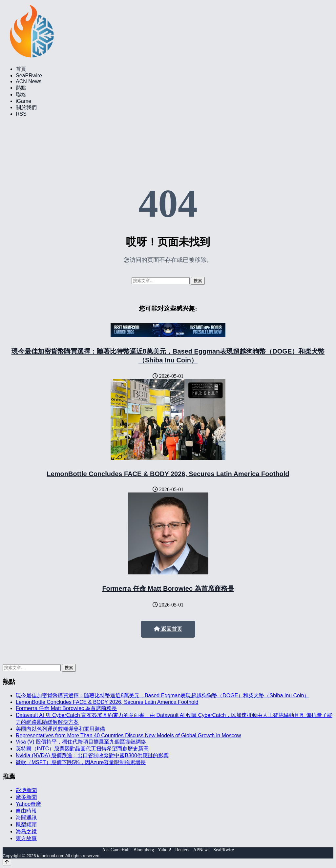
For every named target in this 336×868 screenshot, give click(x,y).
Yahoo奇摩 (28, 804)
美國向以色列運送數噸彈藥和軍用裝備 (60, 729)
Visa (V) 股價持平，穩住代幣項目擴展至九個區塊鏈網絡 (81, 742)
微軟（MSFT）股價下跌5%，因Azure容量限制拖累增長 (81, 762)
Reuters (182, 850)
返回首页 (168, 629)
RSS (21, 114)
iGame (23, 101)
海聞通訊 (26, 818)
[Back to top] (7, 862)
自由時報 (26, 811)
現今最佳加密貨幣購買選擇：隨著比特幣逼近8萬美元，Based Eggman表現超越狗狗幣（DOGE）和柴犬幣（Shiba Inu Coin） (162, 695)
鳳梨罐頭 (26, 825)
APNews (201, 850)
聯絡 (21, 95)
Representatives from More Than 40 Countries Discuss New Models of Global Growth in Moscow (128, 735)
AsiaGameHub (116, 850)
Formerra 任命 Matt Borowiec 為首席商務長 (168, 588)
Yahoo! (165, 850)
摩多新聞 (26, 797)
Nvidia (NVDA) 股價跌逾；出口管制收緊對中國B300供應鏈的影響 (92, 755)
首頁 (21, 69)
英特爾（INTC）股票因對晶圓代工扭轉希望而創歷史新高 (82, 749)
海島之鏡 (26, 831)
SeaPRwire (29, 76)
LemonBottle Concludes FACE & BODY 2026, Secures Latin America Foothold (168, 474)
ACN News (29, 81)
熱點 (21, 88)
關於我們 (26, 107)
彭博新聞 (26, 790)
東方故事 (26, 838)
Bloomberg (144, 850)
